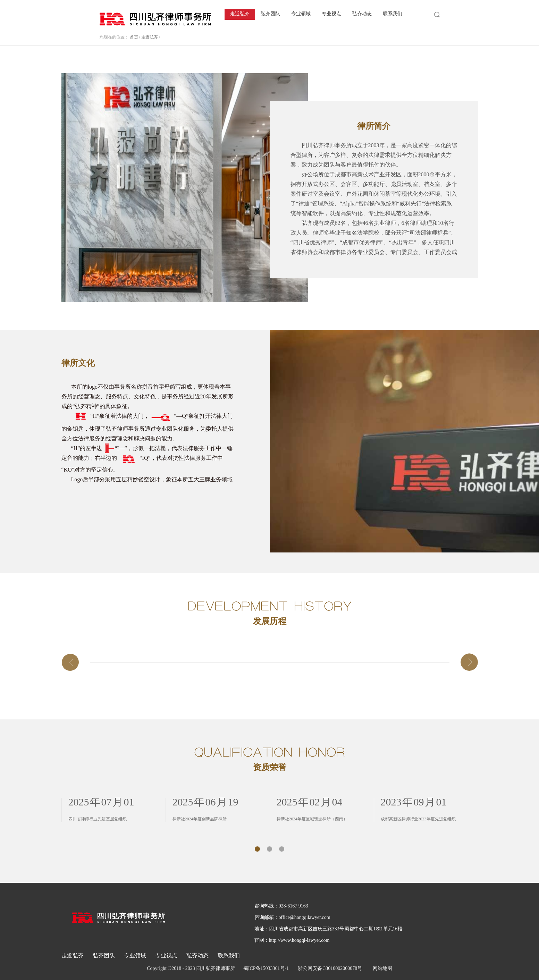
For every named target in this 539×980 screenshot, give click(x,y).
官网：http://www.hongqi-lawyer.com (292, 940)
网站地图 (381, 968)
